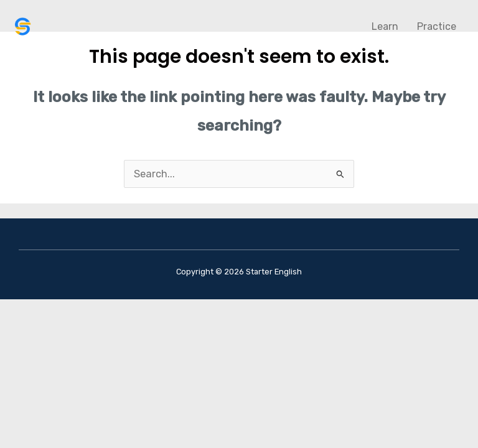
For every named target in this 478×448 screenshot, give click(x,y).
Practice (437, 26)
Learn (385, 26)
